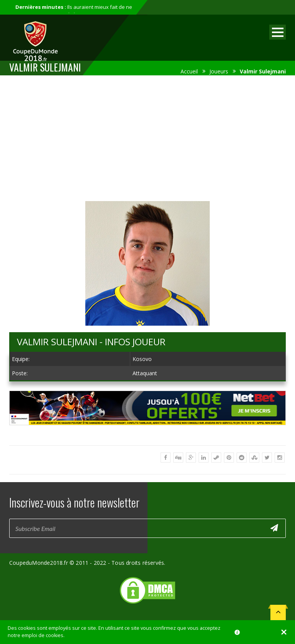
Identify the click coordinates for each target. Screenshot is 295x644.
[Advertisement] (147, 137)
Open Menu (278, 32)
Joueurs (219, 71)
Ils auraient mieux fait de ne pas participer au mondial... (74, 11)
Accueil (189, 71)
